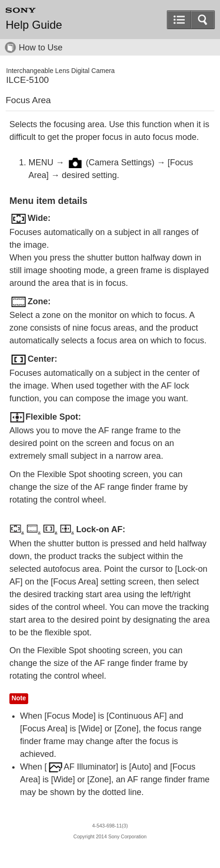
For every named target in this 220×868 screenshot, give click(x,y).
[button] (203, 20)
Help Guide (34, 25)
